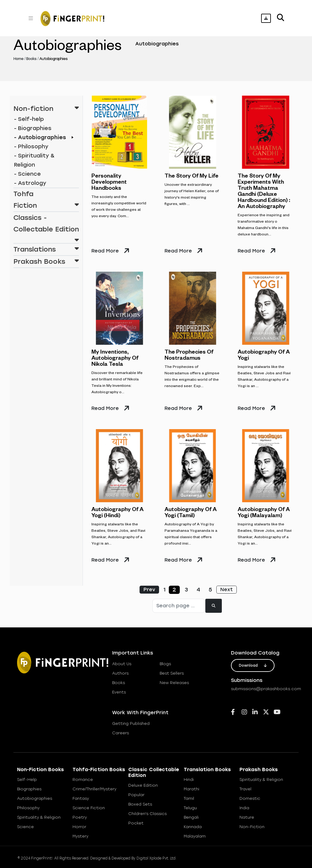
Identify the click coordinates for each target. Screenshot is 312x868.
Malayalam (195, 836)
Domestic (250, 798)
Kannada (193, 827)
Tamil (189, 798)
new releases (174, 683)
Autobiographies (35, 798)
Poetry (80, 817)
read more (105, 251)
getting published (131, 723)
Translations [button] (46, 249)
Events (119, 692)
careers (121, 733)
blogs (165, 664)
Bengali (191, 817)
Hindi (189, 780)
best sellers (172, 673)
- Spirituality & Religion (34, 160)
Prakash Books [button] (46, 261)
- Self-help (29, 119)
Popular (136, 795)
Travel (245, 789)
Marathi (191, 789)
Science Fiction (89, 808)
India (244, 808)
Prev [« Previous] (149, 589)
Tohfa (23, 194)
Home (18, 59)
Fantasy (81, 798)
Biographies (29, 789)
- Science (27, 174)
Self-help (27, 780)
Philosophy (28, 808)
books (119, 683)
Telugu (190, 808)
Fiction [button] (46, 205)
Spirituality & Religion (39, 817)
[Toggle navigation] (31, 18)
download (253, 665)
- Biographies (33, 128)
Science (25, 827)
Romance (83, 780)
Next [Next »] (227, 589)
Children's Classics (147, 814)
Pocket (136, 823)
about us (122, 664)
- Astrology (30, 183)
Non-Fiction (252, 827)
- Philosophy (31, 146)
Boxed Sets (140, 804)
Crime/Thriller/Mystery (94, 789)
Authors (120, 673)
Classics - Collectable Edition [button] (46, 224)
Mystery (80, 836)
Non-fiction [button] (46, 108)
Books (31, 59)
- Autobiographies (40, 137)
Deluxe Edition (143, 785)
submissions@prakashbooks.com (266, 689)
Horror (79, 827)
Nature (247, 817)
